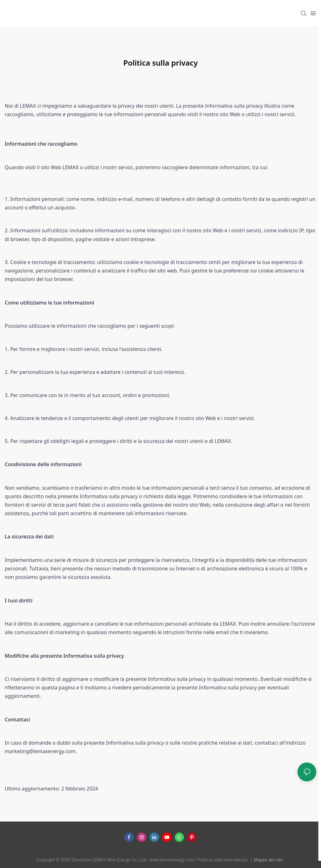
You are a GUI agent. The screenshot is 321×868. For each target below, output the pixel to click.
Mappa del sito (269, 860)
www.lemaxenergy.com (172, 860)
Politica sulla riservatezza (223, 860)
